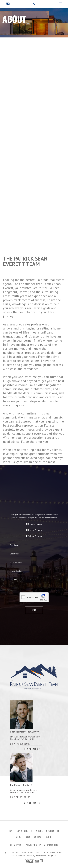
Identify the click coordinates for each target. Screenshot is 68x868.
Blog (28, 837)
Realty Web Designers (46, 856)
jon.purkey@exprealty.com (23, 790)
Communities (53, 831)
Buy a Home (22, 831)
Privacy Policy (33, 845)
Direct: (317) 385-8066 (22, 792)
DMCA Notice (16, 845)
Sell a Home (37, 831)
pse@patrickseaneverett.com (25, 737)
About (19, 837)
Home (11, 831)
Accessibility (51, 845)
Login (49, 837)
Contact (38, 837)
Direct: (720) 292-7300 (22, 739)
